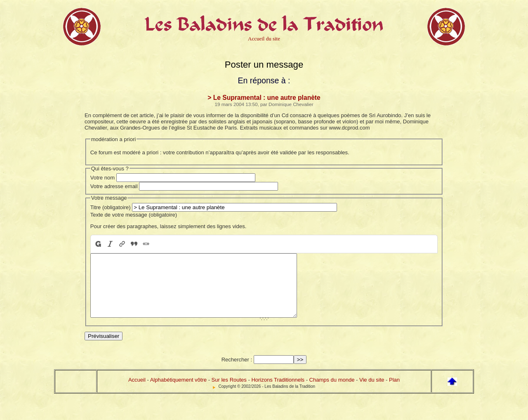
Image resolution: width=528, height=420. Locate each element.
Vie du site (372, 392)
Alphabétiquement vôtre (178, 392)
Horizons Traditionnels (278, 392)
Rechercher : (237, 372)
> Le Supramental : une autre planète (264, 98)
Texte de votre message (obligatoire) (134, 215)
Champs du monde (332, 392)
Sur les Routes (229, 392)
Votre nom (103, 178)
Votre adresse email (114, 186)
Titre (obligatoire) (111, 207)
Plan (394, 392)
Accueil (137, 392)
